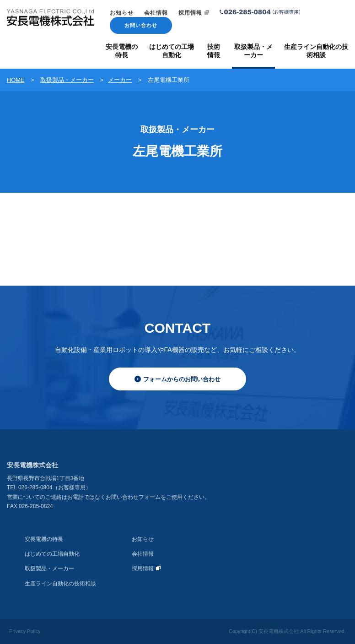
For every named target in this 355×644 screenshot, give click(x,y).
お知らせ (122, 13)
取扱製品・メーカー (67, 80)
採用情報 (194, 13)
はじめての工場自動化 (52, 554)
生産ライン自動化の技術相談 (60, 584)
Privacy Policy (25, 631)
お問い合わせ (141, 25)
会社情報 (156, 13)
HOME (16, 80)
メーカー (120, 80)
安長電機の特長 (44, 539)
